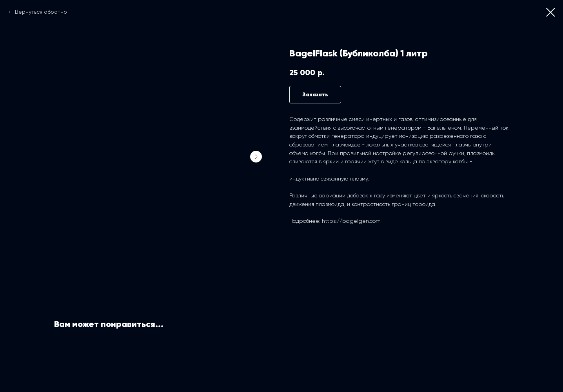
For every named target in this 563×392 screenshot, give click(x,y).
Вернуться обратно (41, 12)
